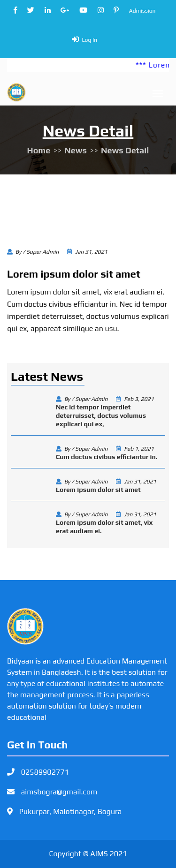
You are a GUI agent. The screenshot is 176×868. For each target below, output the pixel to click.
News (76, 150)
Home (39, 150)
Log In (89, 40)
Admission (142, 11)
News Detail (125, 150)
